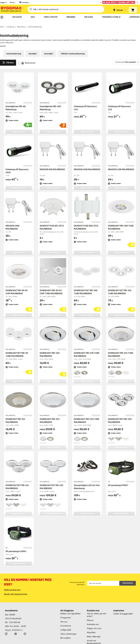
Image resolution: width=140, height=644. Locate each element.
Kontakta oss (93, 621)
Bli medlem (65, 634)
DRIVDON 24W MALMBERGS (87, 166)
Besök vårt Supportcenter (16, 590)
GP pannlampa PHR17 (118, 482)
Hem (2, 23)
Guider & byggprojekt (123, 610)
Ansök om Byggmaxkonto (94, 638)
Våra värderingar (69, 630)
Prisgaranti (66, 614)
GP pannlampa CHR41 (16, 548)
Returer (90, 617)
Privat (12, 2)
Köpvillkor (91, 629)
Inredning (10, 23)
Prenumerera (128, 580)
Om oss (64, 618)
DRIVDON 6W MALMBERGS (52, 166)
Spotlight (33, 50)
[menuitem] (2, 17)
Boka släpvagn (94, 633)
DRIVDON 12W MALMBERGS (121, 166)
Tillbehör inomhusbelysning (73, 50)
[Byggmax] (11, 9)
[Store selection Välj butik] (120, 10)
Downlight (49, 50)
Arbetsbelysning (14, 50)
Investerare (66, 622)
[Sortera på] (127, 59)
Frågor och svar (94, 625)
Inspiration (119, 607)
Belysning (21, 23)
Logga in (3, 2)
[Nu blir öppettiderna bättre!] (119, 2)
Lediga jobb (66, 626)
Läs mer (3, 42)
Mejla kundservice (12, 586)
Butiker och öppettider (71, 610)
